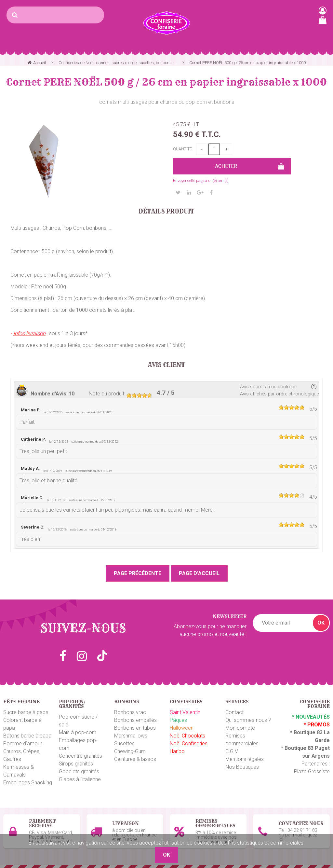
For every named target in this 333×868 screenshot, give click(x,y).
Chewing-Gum (130, 751)
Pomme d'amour (23, 744)
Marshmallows (131, 736)
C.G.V (232, 751)
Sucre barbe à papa (26, 712)
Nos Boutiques (242, 767)
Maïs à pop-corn (78, 732)
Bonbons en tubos (135, 728)
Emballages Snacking (28, 783)
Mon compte (240, 728)
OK (321, 623)
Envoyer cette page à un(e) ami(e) (201, 181)
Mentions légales (245, 759)
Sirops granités (76, 764)
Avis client (167, 365)
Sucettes (124, 744)
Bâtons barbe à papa (27, 736)
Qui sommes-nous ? (248, 720)
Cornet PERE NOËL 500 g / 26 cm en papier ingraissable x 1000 (166, 82)
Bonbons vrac (130, 712)
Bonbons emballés (135, 720)
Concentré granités (80, 756)
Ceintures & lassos (135, 759)
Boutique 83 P (301, 748)
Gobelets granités (79, 772)
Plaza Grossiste (312, 772)
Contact (234, 712)
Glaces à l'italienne (80, 779)
